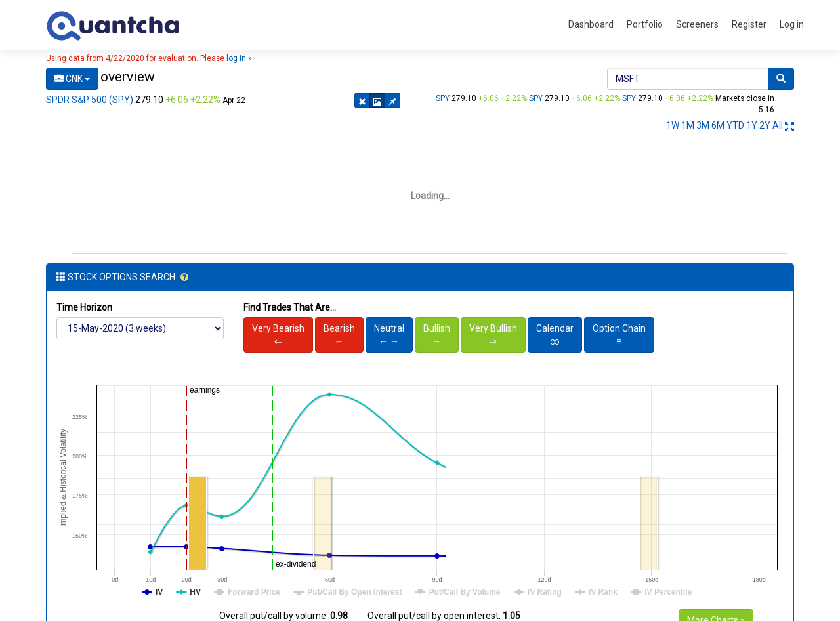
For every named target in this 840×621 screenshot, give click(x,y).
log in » (239, 58)
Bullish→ (437, 335)
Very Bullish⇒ (493, 335)
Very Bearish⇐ (278, 335)
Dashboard (591, 24)
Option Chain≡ (619, 335)
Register (749, 24)
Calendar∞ (555, 335)
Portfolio (645, 24)
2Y (765, 125)
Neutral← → (389, 335)
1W (673, 125)
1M (688, 125)
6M (718, 125)
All (778, 125)
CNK (72, 79)
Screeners (697, 24)
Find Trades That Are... (290, 307)
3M (703, 125)
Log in (792, 24)
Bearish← (339, 335)
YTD (735, 125)
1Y (752, 125)
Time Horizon (84, 307)
